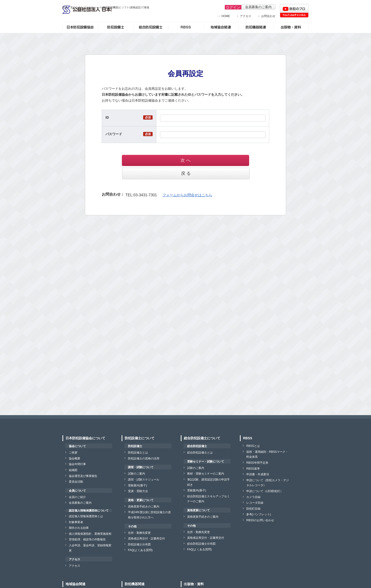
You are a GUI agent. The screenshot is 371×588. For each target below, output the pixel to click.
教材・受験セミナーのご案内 (206, 474)
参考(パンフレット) (259, 514)
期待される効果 (79, 528)
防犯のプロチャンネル (294, 11)
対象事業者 (76, 522)
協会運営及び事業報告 (83, 476)
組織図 (73, 470)
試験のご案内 (137, 474)
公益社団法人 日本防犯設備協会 (100, 16)
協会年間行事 (77, 464)
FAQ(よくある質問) (140, 550)
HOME (226, 16)
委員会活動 (76, 482)
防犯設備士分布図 (139, 544)
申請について (265, 491)
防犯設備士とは (138, 453)
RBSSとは (253, 446)
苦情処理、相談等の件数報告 (87, 539)
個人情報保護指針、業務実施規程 (90, 534)
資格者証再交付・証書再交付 (146, 539)
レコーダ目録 (255, 503)
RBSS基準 (253, 469)
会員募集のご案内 (258, 7)
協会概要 (75, 458)
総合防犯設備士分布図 (201, 544)
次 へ (160, 160)
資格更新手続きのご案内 (144, 507)
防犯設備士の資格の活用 (144, 458)
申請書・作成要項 (258, 474)
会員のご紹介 (77, 497)
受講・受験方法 (138, 491)
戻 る (211, 160)
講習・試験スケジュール (144, 480)
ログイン (231, 7)
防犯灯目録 (253, 509)
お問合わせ (268, 16)
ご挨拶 (73, 453)
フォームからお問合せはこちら (186, 182)
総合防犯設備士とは (200, 453)
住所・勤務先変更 (139, 533)
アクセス (246, 16)
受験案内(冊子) (137, 485)
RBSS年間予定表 (257, 463)
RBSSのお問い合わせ (260, 520)
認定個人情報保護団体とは (86, 516)
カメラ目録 (253, 497)
